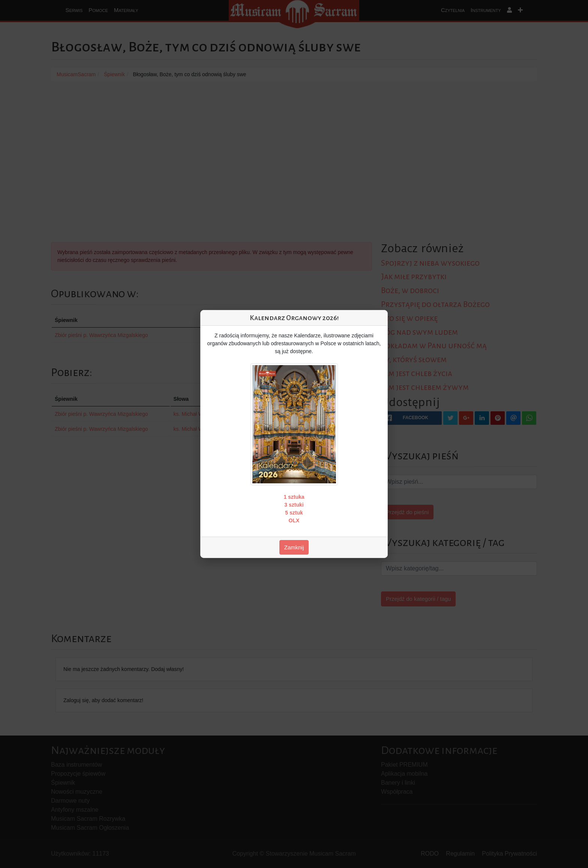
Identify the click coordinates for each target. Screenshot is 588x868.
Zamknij (294, 547)
